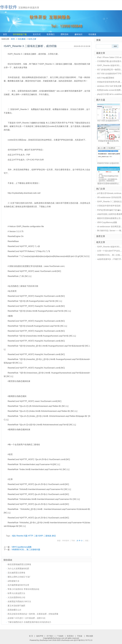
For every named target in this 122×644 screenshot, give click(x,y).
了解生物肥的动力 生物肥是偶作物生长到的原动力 (29, 622)
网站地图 (90, 636)
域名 (14, 536)
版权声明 (40, 636)
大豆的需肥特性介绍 (16, 597)
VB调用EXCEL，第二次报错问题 (26, 550)
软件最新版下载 (20, 34)
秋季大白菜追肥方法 (16, 593)
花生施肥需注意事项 (16, 573)
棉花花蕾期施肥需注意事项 (19, 564)
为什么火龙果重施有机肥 (18, 569)
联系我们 (51, 34)
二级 (36, 536)
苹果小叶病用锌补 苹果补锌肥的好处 (23, 589)
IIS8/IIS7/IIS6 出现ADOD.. (109, 163)
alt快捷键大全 (13, 581)
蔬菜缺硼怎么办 (14, 610)
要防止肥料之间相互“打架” (19, 577)
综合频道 (92, 34)
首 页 (31, 636)
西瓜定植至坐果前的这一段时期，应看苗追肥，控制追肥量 (33, 614)
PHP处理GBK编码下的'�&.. (109, 210)
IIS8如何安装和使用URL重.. (109, 142)
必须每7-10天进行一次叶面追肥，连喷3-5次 (27, 618)
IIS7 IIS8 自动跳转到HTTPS (109, 74)
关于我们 (50, 636)
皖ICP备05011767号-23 (83, 640)
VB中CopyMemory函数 (22, 547)
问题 (25, 536)
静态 (54, 536)
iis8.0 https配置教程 (106, 78)
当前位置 (5, 39)
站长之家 (32, 39)
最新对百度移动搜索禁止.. (109, 184)
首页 (5, 34)
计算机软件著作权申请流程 (109, 206)
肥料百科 (65, 34)
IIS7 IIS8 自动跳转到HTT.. (109, 121)
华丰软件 (9, 7)
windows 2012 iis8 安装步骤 (109, 86)
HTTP (31, 536)
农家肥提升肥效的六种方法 (19, 601)
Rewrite (20, 536)
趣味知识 (78, 34)
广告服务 (60, 636)
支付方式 (37, 34)
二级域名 (48, 536)
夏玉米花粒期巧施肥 (16, 606)
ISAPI (41, 536)
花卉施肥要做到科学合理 (18, 585)
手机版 (80, 636)
